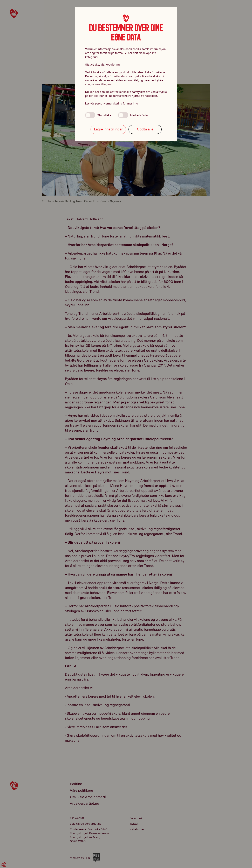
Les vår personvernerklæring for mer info (112, 103)
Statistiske (98, 115)
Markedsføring (134, 115)
